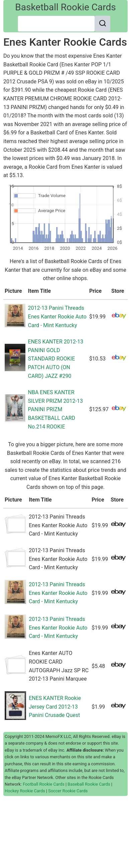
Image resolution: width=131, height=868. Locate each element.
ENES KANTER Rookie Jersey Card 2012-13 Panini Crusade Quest (55, 707)
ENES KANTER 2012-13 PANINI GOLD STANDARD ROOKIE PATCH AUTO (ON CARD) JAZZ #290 (56, 359)
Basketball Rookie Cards (65, 7)
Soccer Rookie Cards (68, 791)
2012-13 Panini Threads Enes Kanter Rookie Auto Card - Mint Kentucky (57, 316)
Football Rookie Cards (44, 784)
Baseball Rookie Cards (89, 784)
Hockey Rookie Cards (25, 791)
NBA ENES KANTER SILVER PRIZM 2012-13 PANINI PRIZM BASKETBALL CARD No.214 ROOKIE (55, 409)
